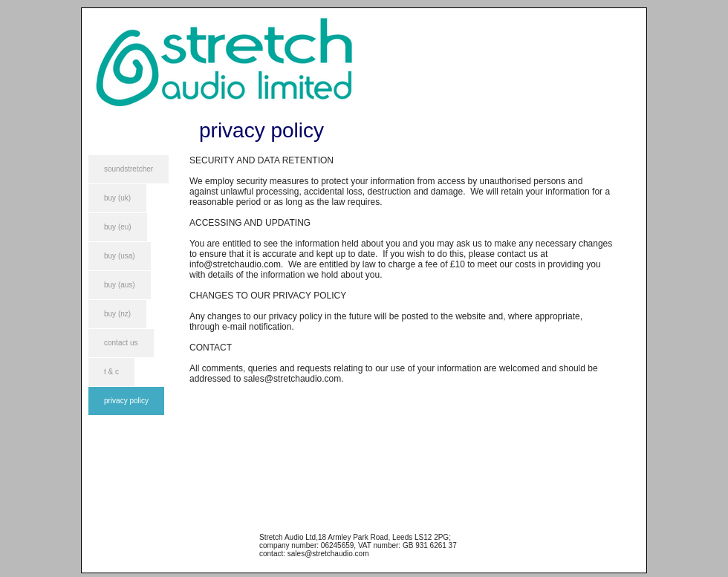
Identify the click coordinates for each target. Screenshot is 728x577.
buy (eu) (118, 227)
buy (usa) (120, 256)
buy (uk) (117, 198)
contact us (121, 343)
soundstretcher (129, 169)
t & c (111, 372)
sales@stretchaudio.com (293, 379)
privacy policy (126, 401)
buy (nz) (117, 314)
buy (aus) (120, 285)
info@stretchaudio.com (235, 264)
